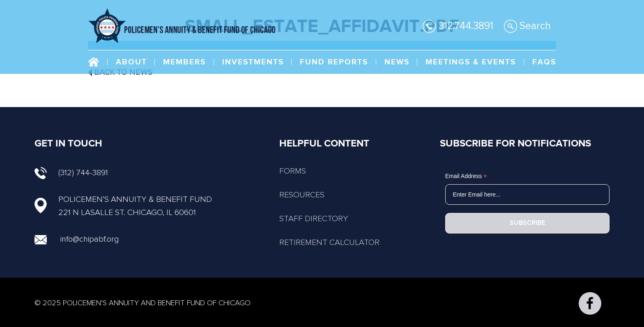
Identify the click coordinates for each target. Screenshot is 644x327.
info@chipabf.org (90, 239)
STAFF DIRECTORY (314, 219)
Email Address (466, 176)
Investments (253, 62)
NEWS (397, 62)
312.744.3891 (458, 26)
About (131, 62)
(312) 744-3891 (71, 173)
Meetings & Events (471, 62)
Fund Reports (334, 62)
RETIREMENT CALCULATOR (329, 242)
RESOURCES (302, 195)
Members (184, 62)
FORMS (293, 171)
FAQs (544, 62)
